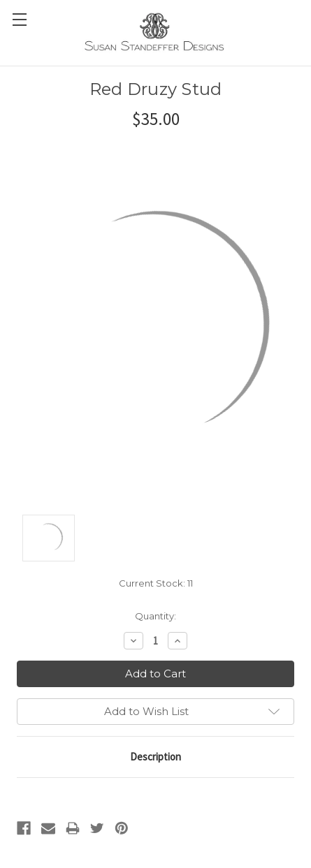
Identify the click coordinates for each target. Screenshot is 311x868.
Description (155, 757)
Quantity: (155, 616)
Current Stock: (156, 583)
